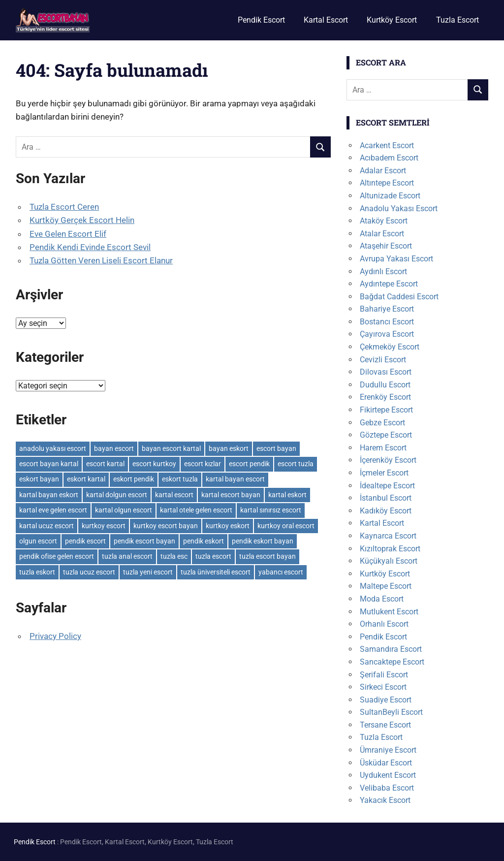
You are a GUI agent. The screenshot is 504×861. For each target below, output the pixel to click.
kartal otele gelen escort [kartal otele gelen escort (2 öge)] (196, 510)
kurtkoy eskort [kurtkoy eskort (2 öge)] (228, 526)
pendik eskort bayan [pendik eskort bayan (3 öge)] (263, 541)
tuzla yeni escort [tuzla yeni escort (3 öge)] (148, 572)
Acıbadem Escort (389, 158)
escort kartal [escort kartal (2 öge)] (105, 464)
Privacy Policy (55, 636)
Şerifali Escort (384, 675)
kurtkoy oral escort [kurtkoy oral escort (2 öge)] (286, 526)
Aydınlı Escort (383, 271)
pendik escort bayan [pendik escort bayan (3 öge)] (144, 541)
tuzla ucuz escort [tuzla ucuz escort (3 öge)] (89, 572)
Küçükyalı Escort (389, 561)
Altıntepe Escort (387, 183)
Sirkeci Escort (383, 687)
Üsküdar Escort (386, 763)
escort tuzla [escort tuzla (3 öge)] (296, 464)
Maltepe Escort (386, 586)
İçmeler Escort (384, 473)
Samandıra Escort (391, 649)
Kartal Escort (326, 20)
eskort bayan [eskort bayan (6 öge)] (39, 479)
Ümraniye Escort (388, 750)
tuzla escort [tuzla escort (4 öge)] (213, 556)
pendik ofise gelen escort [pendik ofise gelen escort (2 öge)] (57, 556)
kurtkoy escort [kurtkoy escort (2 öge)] (104, 526)
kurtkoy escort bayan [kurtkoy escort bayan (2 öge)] (166, 526)
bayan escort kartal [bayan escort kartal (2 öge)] (171, 448)
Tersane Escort (385, 725)
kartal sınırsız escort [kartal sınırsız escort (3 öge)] (271, 510)
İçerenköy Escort (388, 460)
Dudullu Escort (385, 385)
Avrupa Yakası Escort (396, 259)
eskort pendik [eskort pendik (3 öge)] (134, 479)
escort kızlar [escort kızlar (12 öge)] (203, 464)
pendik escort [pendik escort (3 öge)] (85, 541)
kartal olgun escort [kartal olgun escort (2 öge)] (124, 510)
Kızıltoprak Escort (390, 549)
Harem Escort (383, 448)
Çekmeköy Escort (390, 347)
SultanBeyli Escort (391, 712)
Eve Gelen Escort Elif (68, 234)
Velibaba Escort (387, 788)
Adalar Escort (383, 171)
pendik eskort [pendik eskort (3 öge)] (204, 541)
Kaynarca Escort (388, 536)
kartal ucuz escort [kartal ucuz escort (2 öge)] (47, 526)
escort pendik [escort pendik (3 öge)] (249, 464)
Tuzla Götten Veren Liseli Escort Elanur (101, 260)
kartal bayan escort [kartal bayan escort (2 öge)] (235, 479)
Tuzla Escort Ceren (64, 207)
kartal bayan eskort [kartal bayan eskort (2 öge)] (49, 495)
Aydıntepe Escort (389, 284)
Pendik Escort (261, 20)
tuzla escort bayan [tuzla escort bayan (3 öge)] (268, 556)
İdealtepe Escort (387, 486)
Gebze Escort (382, 423)
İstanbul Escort (386, 498)
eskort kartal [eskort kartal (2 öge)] (86, 479)
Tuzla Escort (457, 20)
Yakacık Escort (385, 800)
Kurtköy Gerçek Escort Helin (82, 220)
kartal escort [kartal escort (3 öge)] (174, 495)
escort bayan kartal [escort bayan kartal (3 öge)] (49, 464)
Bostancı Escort (387, 322)
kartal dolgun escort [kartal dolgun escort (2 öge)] (117, 495)
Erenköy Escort (385, 397)
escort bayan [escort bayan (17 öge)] (276, 448)
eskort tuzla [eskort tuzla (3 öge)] (180, 479)
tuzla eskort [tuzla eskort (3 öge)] (37, 572)
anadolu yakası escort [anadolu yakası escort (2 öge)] (53, 448)
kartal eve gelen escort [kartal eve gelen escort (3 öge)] (53, 510)
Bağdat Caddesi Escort (399, 297)
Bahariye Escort (387, 309)
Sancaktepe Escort (392, 662)
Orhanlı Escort (384, 624)
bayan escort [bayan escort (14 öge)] (114, 448)
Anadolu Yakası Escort (399, 208)
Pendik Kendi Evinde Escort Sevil (90, 247)
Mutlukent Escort (389, 612)
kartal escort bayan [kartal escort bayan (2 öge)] (231, 495)
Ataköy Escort (384, 221)
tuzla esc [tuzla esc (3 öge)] (174, 556)
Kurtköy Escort (392, 20)
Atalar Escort (382, 234)
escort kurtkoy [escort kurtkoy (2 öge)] (154, 464)
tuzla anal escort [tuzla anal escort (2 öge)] (127, 556)
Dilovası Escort (386, 372)
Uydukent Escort (388, 775)
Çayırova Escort (387, 334)
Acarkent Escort (387, 145)
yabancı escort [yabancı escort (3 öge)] (281, 572)
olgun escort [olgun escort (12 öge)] (38, 541)
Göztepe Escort (386, 435)
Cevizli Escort (383, 360)
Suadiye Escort (386, 700)
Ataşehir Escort (386, 246)
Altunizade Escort (390, 196)
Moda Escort (382, 599)
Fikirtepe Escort (386, 410)
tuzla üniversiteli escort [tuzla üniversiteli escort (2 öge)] (216, 572)
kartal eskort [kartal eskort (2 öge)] (287, 495)
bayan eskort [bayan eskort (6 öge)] (229, 448)
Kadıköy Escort (386, 511)
